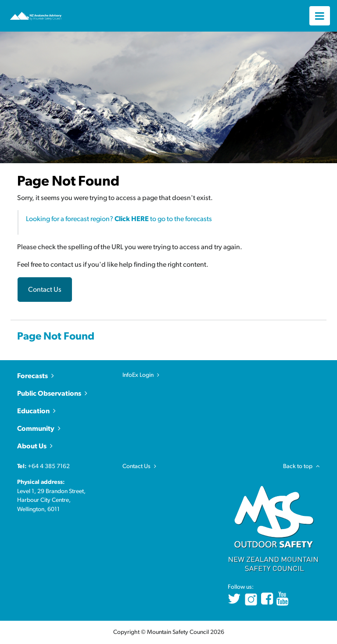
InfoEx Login (138, 375)
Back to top (301, 466)
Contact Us (45, 290)
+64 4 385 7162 (49, 466)
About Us (32, 446)
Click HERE (132, 219)
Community (36, 429)
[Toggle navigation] (320, 16)
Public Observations (49, 394)
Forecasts (32, 376)
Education (33, 411)
